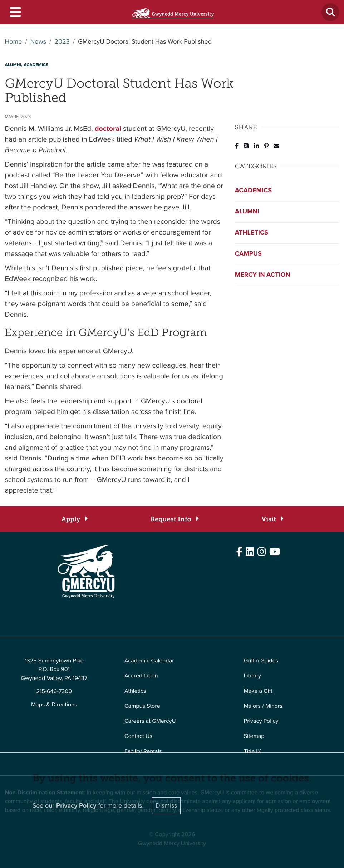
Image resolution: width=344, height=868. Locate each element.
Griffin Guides (261, 661)
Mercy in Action (263, 275)
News (38, 42)
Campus (248, 254)
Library (252, 676)
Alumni (247, 212)
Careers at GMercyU (150, 721)
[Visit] (272, 519)
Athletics (252, 233)
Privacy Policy (261, 721)
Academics (253, 191)
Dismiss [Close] (166, 805)
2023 (62, 42)
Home (14, 42)
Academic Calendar (149, 661)
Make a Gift (258, 691)
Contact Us (138, 736)
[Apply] (74, 519)
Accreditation (141, 676)
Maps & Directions (54, 705)
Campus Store (142, 706)
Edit (10, 620)
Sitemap (254, 736)
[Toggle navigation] (15, 12)
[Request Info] (174, 519)
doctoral (108, 128)
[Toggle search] (330, 12)
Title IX (253, 752)
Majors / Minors (263, 706)
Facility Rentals (143, 752)
